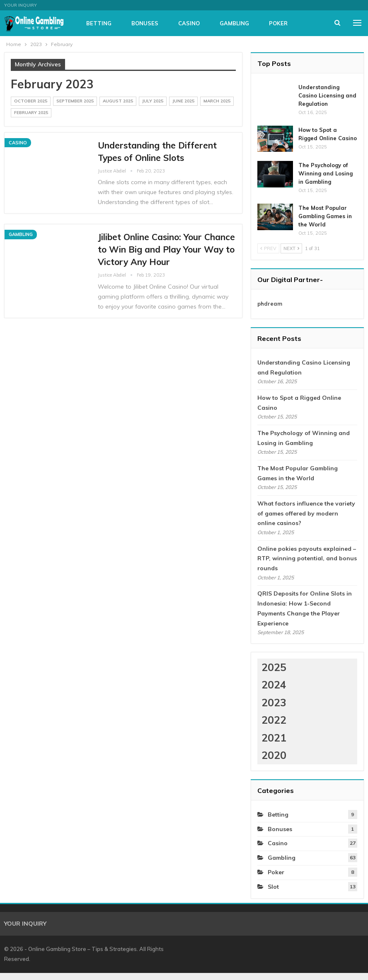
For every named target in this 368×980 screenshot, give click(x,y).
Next (291, 248)
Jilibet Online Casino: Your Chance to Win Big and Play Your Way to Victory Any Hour (166, 249)
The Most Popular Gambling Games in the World (325, 216)
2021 (274, 738)
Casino (225, 23)
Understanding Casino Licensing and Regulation (327, 95)
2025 (274, 667)
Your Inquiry (21, 5)
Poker (276, 872)
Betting (135, 23)
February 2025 (31, 113)
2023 (274, 702)
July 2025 (153, 101)
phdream (270, 304)
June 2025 (183, 101)
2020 (274, 755)
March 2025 (217, 101)
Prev (268, 248)
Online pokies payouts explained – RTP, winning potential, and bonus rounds (307, 559)
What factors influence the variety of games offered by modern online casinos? (306, 513)
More (313, 23)
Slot (273, 887)
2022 (274, 720)
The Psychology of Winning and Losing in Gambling (326, 173)
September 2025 (75, 101)
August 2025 (118, 101)
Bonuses (181, 23)
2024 (274, 685)
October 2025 (31, 101)
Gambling (270, 23)
